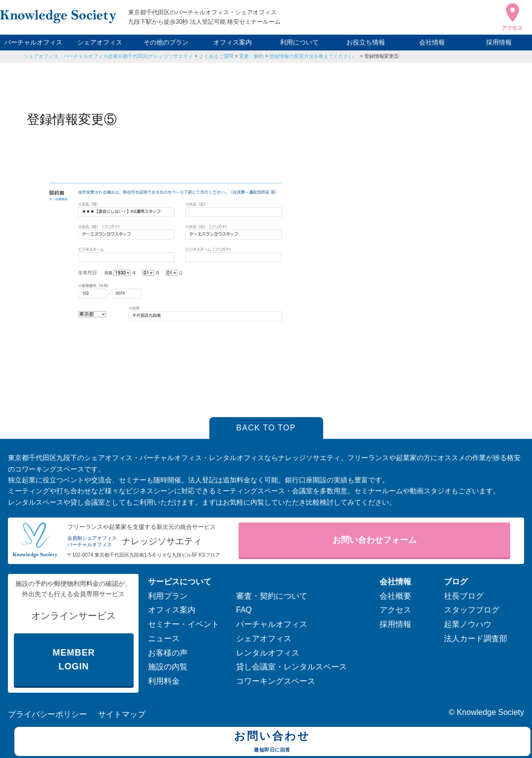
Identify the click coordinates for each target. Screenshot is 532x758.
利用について (299, 42)
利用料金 (164, 681)
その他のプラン (166, 42)
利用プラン (168, 596)
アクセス (395, 610)
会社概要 (395, 596)
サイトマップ (122, 714)
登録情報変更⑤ (382, 56)
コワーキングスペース (276, 681)
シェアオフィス (100, 42)
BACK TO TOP (266, 428)
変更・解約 (251, 56)
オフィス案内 (233, 42)
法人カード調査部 (476, 639)
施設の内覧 (168, 667)
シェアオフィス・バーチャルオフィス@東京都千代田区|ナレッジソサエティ (109, 56)
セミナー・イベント (184, 624)
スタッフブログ (472, 610)
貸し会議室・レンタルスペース (291, 667)
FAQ (244, 610)
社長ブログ (464, 596)
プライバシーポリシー (48, 714)
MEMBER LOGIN (73, 660)
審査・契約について (272, 596)
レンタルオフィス (268, 653)
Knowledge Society (490, 712)
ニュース (164, 639)
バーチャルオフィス (33, 42)
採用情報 (499, 42)
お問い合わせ (272, 743)
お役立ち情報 (366, 42)
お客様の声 (168, 653)
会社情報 (432, 42)
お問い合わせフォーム (375, 540)
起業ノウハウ (468, 624)
